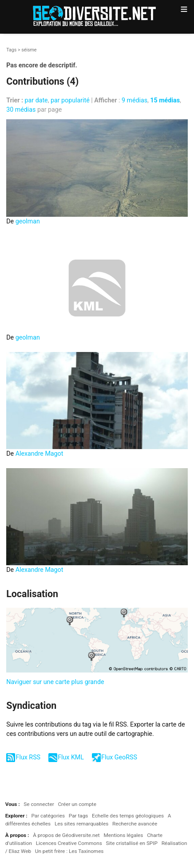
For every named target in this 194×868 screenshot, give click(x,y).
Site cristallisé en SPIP (131, 843)
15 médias (165, 100)
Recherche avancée (135, 824)
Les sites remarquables (81, 824)
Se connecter (39, 804)
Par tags (78, 816)
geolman (28, 221)
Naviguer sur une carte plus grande (55, 682)
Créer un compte (77, 804)
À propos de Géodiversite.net (66, 835)
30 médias (21, 109)
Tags (11, 50)
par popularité (70, 100)
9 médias (135, 100)
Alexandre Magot (40, 454)
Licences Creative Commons (69, 843)
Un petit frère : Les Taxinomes (69, 851)
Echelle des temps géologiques (128, 816)
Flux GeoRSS (119, 757)
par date (36, 100)
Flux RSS (28, 757)
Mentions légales (123, 835)
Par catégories (48, 816)
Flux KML (71, 757)
